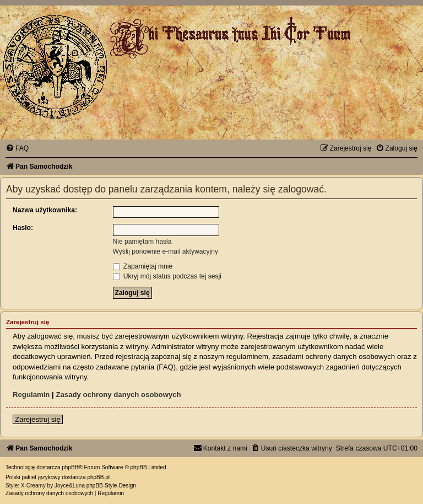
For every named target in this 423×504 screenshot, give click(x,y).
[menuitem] (17, 148)
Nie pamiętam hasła (142, 242)
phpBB (70, 467)
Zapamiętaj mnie (143, 266)
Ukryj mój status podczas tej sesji (167, 276)
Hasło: (23, 228)
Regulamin (31, 395)
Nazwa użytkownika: (45, 210)
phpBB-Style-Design (111, 486)
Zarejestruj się (38, 419)
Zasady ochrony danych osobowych (118, 395)
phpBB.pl (98, 477)
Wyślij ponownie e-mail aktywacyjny (166, 251)
